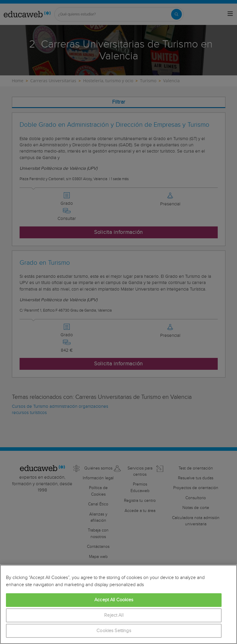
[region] (118, 604)
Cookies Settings (114, 631)
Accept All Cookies (114, 600)
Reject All (114, 615)
